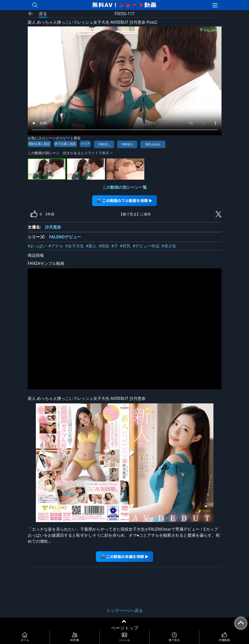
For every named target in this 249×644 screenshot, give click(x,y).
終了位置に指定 (65, 144)
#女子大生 (74, 246)
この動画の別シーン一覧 (125, 187)
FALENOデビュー (65, 237)
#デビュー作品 (146, 246)
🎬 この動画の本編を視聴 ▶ (124, 556)
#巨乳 (125, 246)
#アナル (56, 246)
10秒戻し (104, 144)
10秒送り (127, 144)
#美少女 (169, 246)
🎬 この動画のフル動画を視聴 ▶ (124, 200)
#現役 (104, 246)
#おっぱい (37, 246)
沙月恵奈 (53, 227)
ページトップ (125, 628)
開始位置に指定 (39, 144)
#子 (115, 246)
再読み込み (153, 144)
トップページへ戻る (125, 610)
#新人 (91, 246)
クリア (85, 144)
